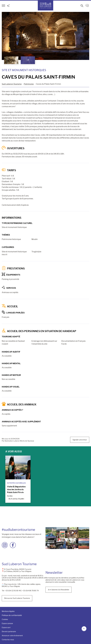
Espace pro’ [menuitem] (6, 627)
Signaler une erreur (80, 440)
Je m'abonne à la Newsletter (59, 590)
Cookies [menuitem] (5, 619)
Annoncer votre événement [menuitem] (12, 636)
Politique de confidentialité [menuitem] (12, 615)
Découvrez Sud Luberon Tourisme (17, 598)
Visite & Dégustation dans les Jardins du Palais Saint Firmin (16, 490)
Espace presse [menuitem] (7, 623)
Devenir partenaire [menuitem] (9, 632)
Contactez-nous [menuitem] (8, 640)
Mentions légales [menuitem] (8, 611)
